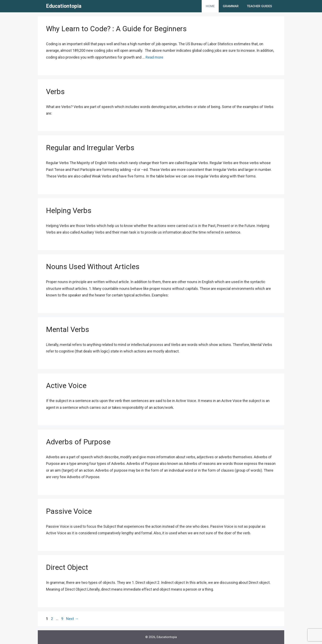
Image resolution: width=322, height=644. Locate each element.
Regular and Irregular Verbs (90, 148)
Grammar (231, 6)
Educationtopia (64, 6)
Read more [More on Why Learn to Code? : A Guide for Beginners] (154, 57)
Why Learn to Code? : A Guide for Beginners (116, 29)
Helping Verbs (69, 211)
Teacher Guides (259, 6)
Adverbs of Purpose (78, 442)
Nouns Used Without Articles (93, 267)
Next (72, 619)
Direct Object (67, 567)
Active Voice (66, 386)
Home (210, 6)
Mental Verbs (68, 330)
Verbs (55, 92)
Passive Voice (69, 511)
